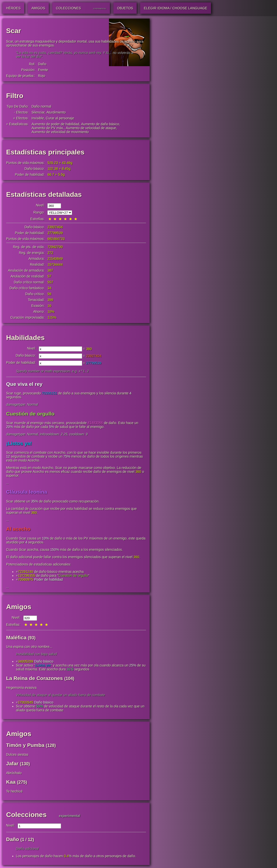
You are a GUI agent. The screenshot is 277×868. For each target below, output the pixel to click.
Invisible (38, 118)
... (8, 483)
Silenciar (38, 112)
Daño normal (41, 106)
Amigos (19, 607)
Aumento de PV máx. (48, 128)
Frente (43, 70)
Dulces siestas (17, 755)
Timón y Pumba (25, 746)
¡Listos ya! (19, 444)
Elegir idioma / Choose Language (175, 8)
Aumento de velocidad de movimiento (60, 132)
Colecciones (26, 815)
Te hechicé (14, 792)
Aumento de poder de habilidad (55, 124)
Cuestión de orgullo (30, 414)
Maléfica (16, 638)
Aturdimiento (56, 112)
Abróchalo (14, 773)
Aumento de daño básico (100, 124)
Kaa (11, 782)
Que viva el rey (24, 384)
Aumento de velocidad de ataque (91, 128)
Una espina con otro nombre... (29, 647)
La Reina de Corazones (34, 679)
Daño (42, 64)
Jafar (12, 764)
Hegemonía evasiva (21, 688)
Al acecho (18, 529)
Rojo (42, 76)
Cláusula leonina (27, 492)
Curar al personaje (60, 118)
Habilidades (25, 338)
